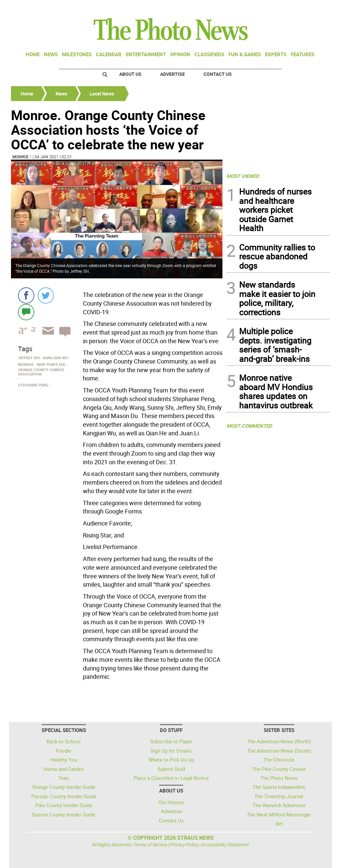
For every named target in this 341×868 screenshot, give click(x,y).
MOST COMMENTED (249, 426)
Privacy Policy (184, 845)
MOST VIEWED (243, 176)
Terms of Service (150, 845)
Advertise (172, 74)
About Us (130, 74)
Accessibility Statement (225, 845)
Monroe (20, 157)
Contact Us (218, 74)
